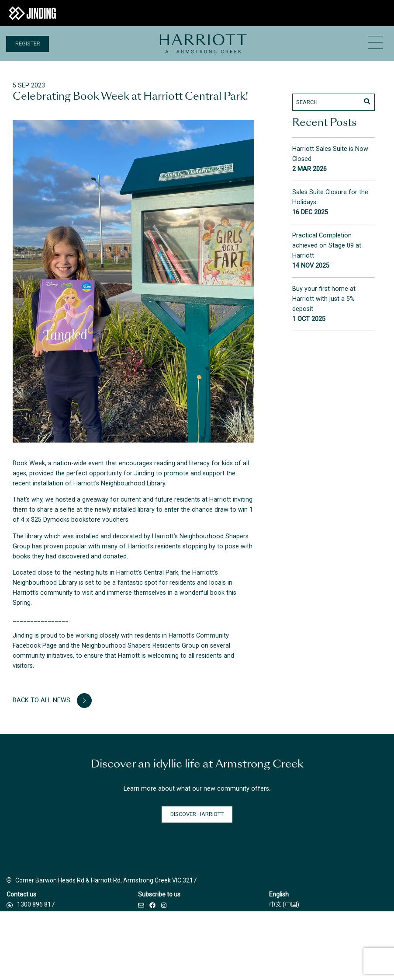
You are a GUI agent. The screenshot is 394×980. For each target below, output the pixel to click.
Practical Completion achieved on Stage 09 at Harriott (327, 246)
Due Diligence (289, 944)
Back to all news (52, 701)
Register (28, 44)
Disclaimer (136, 944)
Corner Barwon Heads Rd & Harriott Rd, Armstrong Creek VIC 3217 (102, 880)
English (279, 894)
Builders (98, 944)
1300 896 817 (36, 904)
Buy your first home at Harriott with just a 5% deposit (324, 299)
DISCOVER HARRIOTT (197, 814)
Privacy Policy (241, 944)
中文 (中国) (284, 904)
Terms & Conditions (187, 944)
